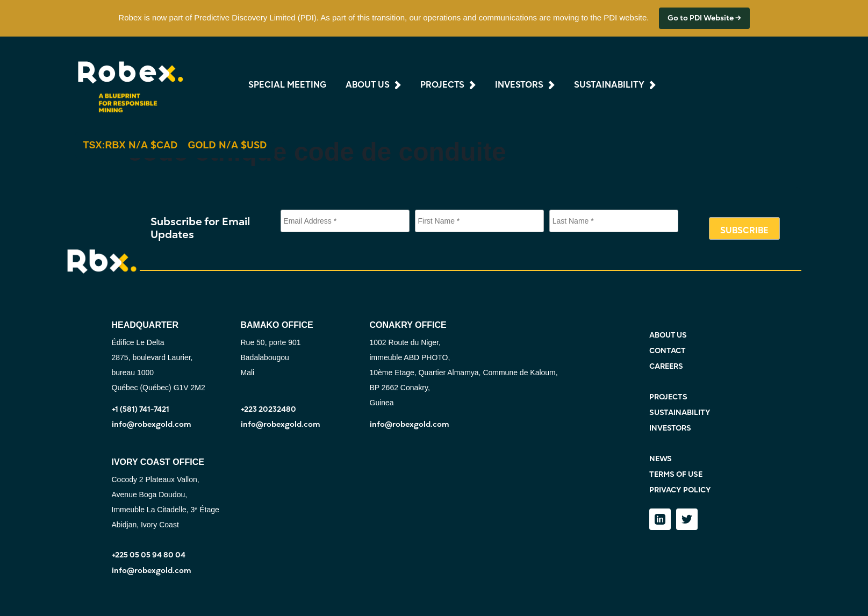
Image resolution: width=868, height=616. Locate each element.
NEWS (661, 459)
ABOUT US (668, 335)
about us (368, 85)
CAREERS (666, 366)
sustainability (609, 85)
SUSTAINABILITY (680, 413)
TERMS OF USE (676, 474)
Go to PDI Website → (704, 18)
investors (519, 85)
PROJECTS (668, 397)
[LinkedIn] (660, 519)
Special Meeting (287, 85)
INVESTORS (670, 428)
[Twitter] (687, 519)
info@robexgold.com (152, 424)
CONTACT (668, 351)
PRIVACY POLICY (680, 490)
